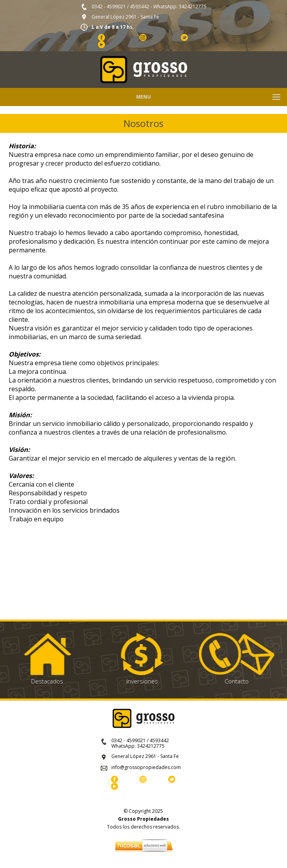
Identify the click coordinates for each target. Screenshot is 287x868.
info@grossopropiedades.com (146, 767)
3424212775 (193, 7)
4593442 (140, 7)
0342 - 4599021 (109, 7)
